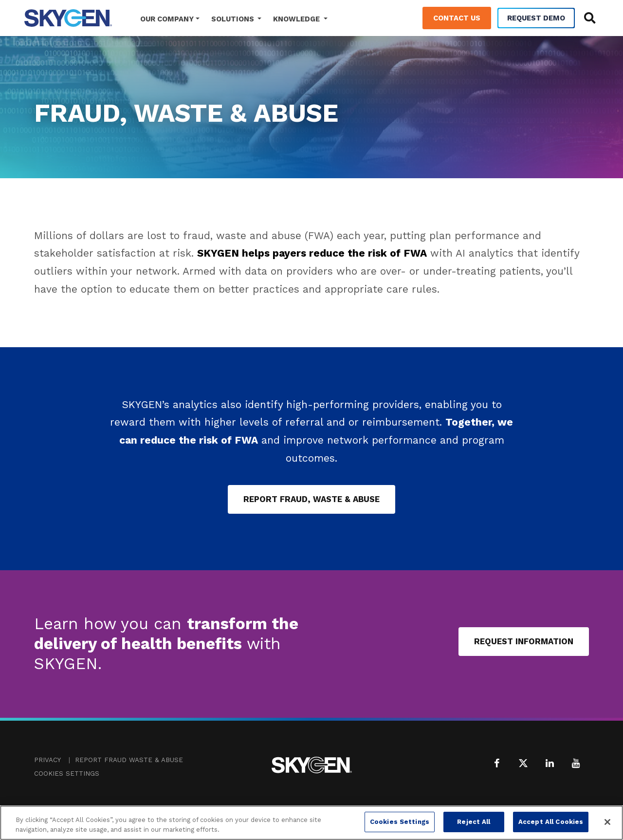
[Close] (607, 822)
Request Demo (536, 18)
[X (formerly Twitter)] (523, 763)
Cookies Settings (67, 774)
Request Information (524, 641)
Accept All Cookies (551, 822)
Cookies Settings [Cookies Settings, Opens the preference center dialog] (400, 822)
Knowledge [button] (297, 19)
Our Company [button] (167, 19)
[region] (311, 823)
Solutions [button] (234, 19)
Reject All (474, 822)
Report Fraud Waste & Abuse (129, 760)
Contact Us (457, 18)
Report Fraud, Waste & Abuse (311, 499)
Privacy (47, 760)
